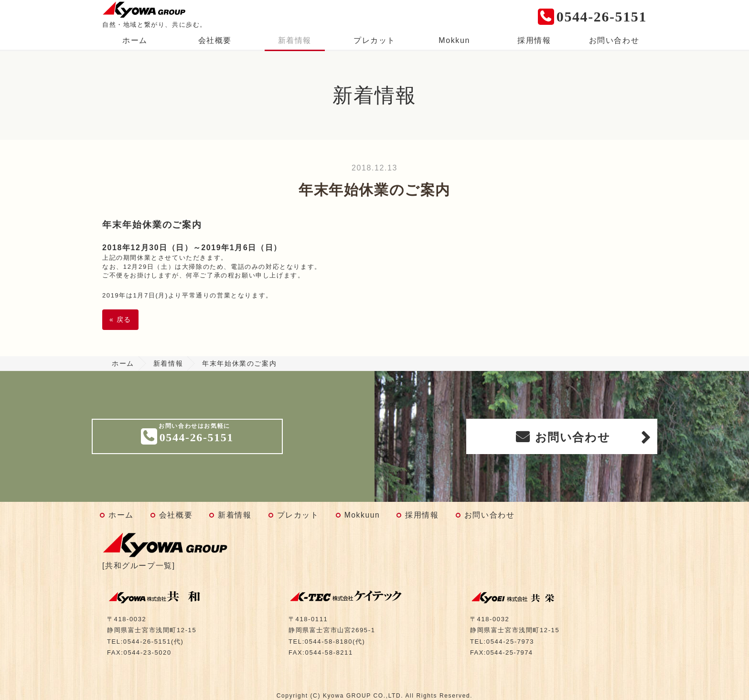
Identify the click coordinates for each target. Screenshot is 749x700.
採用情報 (534, 40)
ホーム (135, 40)
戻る (120, 319)
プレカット (374, 40)
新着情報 (295, 40)
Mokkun (454, 40)
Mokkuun (362, 515)
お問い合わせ (614, 40)
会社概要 (215, 40)
